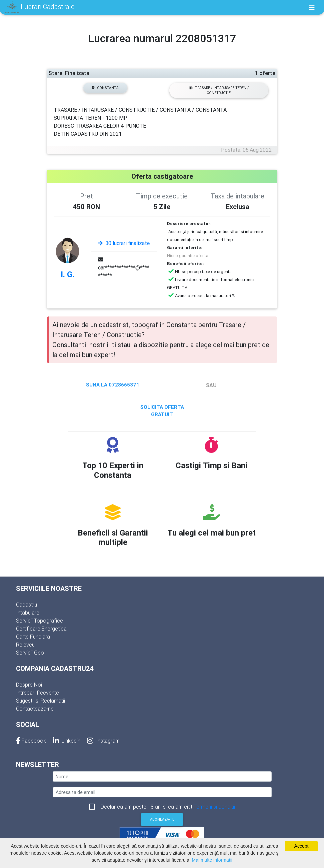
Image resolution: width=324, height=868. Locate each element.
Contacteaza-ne (35, 709)
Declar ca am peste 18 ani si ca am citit (168, 807)
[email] (162, 792)
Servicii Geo (30, 653)
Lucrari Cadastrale (40, 7)
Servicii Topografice (39, 621)
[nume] (162, 776)
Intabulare (28, 613)
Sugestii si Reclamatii (40, 701)
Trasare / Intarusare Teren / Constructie (219, 90)
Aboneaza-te (162, 819)
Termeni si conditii (214, 807)
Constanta (105, 88)
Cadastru (26, 605)
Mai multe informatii (212, 860)
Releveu (25, 645)
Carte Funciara (33, 637)
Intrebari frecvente (37, 693)
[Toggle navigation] (312, 7)
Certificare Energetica (41, 629)
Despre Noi (29, 685)
